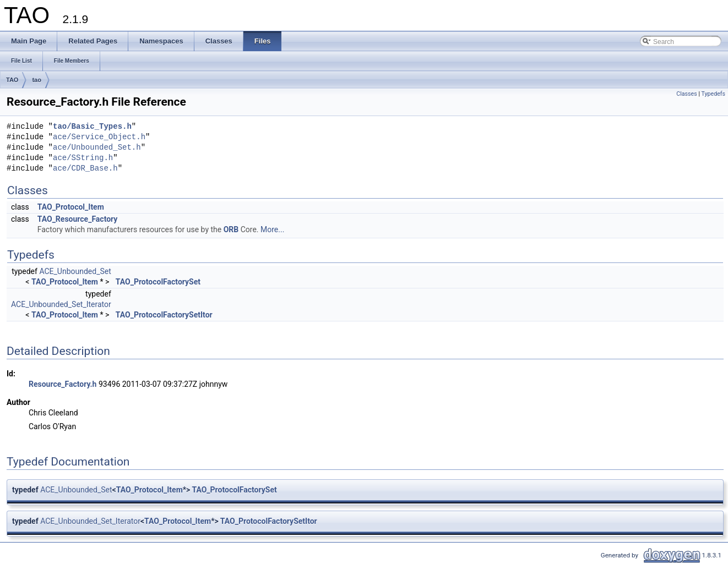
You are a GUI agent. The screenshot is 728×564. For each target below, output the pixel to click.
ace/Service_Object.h (99, 137)
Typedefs (713, 94)
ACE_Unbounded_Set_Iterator (61, 304)
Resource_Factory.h (63, 384)
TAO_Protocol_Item (71, 207)
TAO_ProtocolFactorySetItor (164, 315)
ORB (231, 229)
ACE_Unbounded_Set (75, 271)
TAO (12, 80)
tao (37, 80)
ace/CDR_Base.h (85, 169)
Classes (686, 94)
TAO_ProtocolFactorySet (158, 282)
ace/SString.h (83, 158)
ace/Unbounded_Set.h (97, 148)
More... (272, 229)
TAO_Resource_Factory (78, 219)
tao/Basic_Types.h (92, 127)
